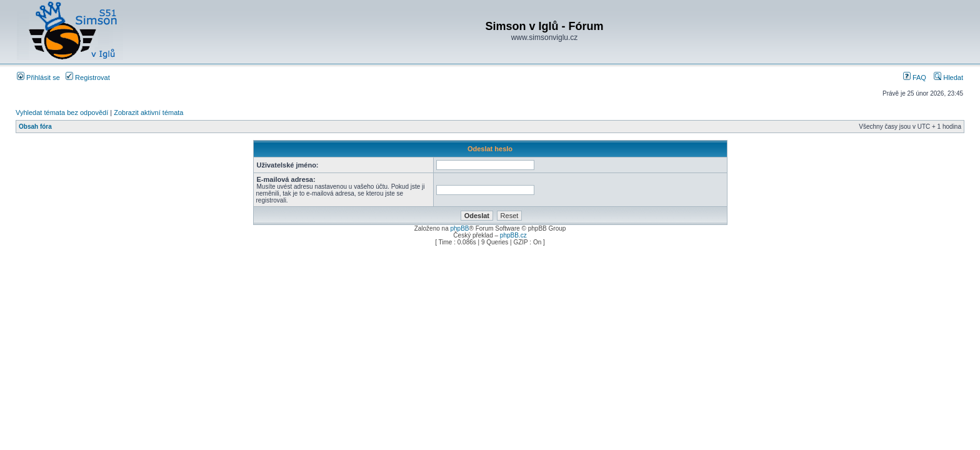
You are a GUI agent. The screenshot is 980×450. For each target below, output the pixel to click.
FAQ (915, 77)
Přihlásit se (38, 77)
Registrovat (88, 77)
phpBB (459, 228)
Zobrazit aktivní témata (148, 112)
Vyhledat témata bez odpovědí (62, 112)
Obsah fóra (35, 127)
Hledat (948, 77)
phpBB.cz (513, 235)
